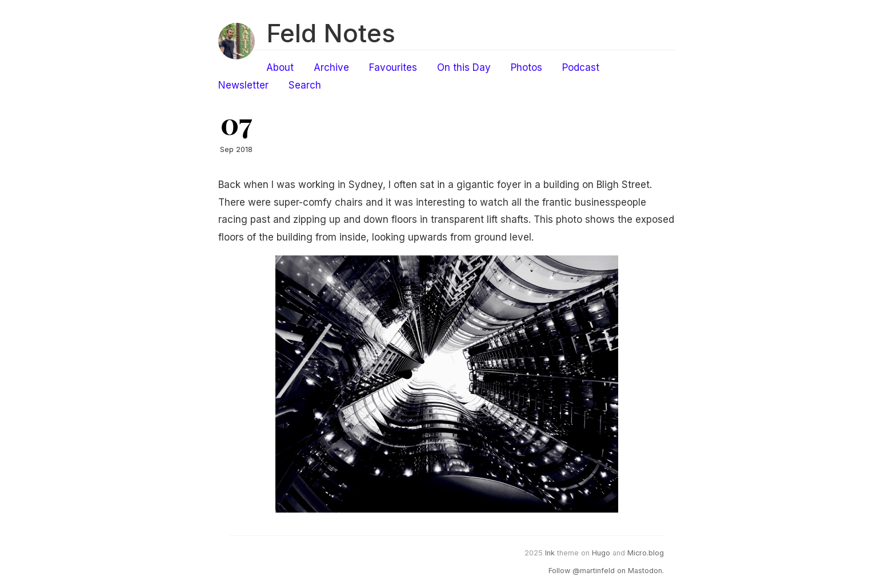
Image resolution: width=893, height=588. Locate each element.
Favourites (393, 67)
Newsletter (243, 85)
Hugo (601, 553)
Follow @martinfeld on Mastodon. (606, 571)
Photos (526, 67)
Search (305, 85)
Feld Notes (331, 33)
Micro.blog (646, 553)
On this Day (464, 67)
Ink (550, 553)
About (280, 67)
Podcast (581, 67)
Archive (331, 67)
